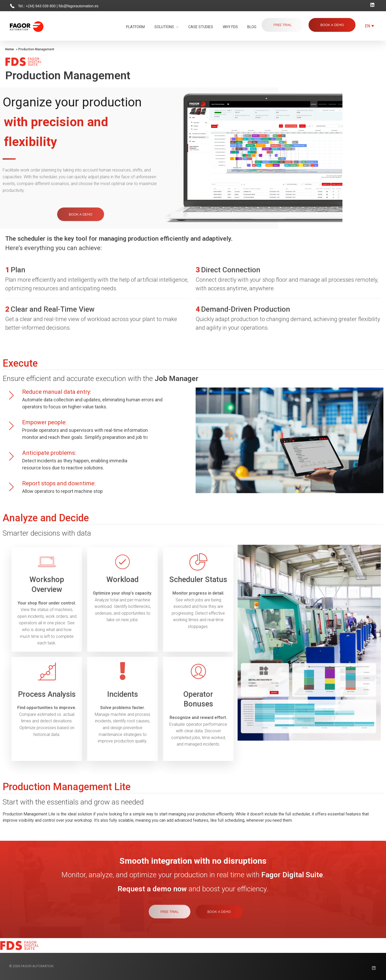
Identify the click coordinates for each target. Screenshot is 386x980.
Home (10, 49)
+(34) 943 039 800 (41, 6)
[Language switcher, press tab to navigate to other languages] (369, 26)
